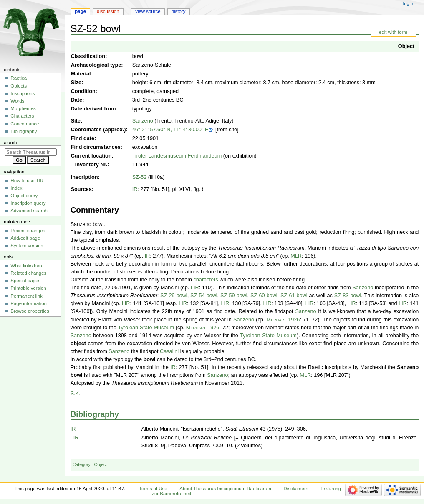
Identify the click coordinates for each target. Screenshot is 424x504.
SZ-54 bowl (204, 296)
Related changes (28, 273)
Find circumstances (96, 147)
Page (80, 11)
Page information (29, 303)
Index (16, 188)
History (179, 11)
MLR (296, 256)
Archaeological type (96, 65)
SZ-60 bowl (264, 296)
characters (206, 280)
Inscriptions (23, 93)
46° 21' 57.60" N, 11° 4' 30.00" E (170, 130)
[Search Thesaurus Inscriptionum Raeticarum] (31, 152)
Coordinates (86, 130)
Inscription (85, 177)
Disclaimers (296, 489)
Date (77, 100)
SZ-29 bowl (174, 296)
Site (76, 121)
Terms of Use (153, 489)
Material (81, 74)
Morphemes (23, 108)
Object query (24, 196)
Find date (83, 138)
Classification (88, 56)
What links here (27, 266)
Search (10, 143)
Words (17, 101)
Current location (91, 156)
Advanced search (29, 211)
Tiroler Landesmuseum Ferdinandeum (177, 156)
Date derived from (93, 109)
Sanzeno (143, 121)
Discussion (108, 11)
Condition (83, 91)
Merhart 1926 (283, 320)
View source (148, 11)
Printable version (28, 288)
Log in (409, 3)
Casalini (169, 351)
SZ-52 (140, 177)
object (78, 344)
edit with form (393, 32)
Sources (81, 189)
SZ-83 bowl (348, 296)
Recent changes (28, 231)
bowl (150, 359)
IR (135, 189)
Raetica (19, 78)
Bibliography (95, 414)
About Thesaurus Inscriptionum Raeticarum (225, 489)
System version (27, 246)
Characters (22, 116)
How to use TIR (27, 181)
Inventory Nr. (91, 165)
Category (82, 464)
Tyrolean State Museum (146, 328)
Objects (19, 86)
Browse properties (30, 311)
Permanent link (26, 296)
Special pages (25, 281)
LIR (195, 288)
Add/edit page (25, 238)
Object (406, 46)
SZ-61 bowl (294, 296)
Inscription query (28, 203)
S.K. (76, 394)
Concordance (25, 124)
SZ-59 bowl (234, 296)
